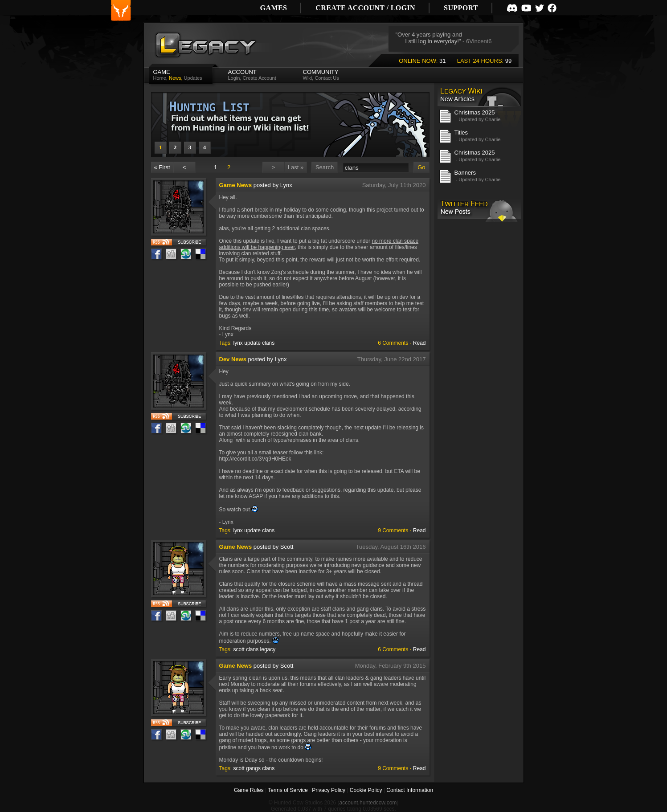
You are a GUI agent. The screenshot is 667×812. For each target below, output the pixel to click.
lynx (238, 343)
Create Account (260, 78)
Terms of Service (288, 790)
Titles (461, 133)
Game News (236, 185)
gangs (253, 768)
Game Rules (249, 790)
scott (239, 649)
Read (419, 343)
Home (160, 78)
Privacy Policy (329, 790)
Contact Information (410, 790)
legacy (268, 649)
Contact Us (327, 78)
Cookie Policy (366, 790)
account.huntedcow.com (368, 803)
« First (162, 167)
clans (268, 343)
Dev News (233, 359)
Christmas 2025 (475, 112)
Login (234, 78)
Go (421, 167)
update (252, 343)
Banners (465, 173)
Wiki (308, 78)
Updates (193, 78)
